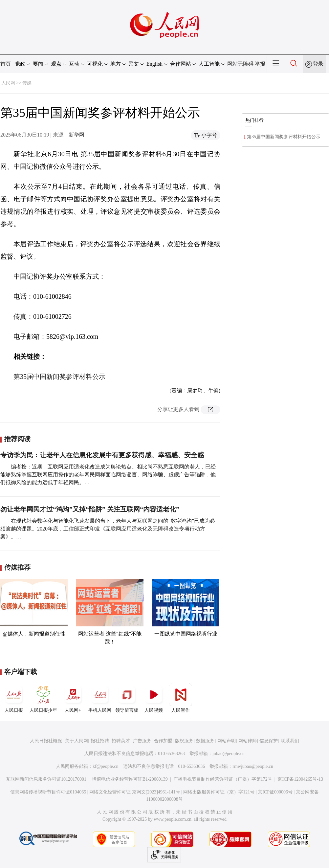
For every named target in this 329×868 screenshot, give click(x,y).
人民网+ (73, 698)
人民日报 (14, 698)
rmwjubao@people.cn (253, 766)
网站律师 (248, 741)
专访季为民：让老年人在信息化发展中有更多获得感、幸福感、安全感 (102, 455)
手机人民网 (100, 698)
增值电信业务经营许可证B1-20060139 (130, 779)
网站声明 (227, 741)
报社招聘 (100, 741)
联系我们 (290, 741)
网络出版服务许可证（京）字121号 (219, 792)
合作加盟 (163, 741)
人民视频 (154, 698)
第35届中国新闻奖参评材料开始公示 (284, 137)
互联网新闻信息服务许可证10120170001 (46, 779)
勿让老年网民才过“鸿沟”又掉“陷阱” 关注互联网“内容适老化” (90, 509)
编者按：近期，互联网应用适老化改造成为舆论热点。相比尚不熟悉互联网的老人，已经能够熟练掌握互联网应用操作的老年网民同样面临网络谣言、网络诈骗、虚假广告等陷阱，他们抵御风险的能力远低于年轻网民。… (108, 475)
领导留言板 (127, 698)
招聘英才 (121, 741)
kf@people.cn (106, 766)
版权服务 (184, 741)
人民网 (8, 83)
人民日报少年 (43, 698)
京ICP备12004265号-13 (300, 779)
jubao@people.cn (229, 754)
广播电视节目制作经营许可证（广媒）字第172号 (223, 779)
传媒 (27, 83)
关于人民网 (77, 741)
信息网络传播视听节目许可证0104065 (48, 792)
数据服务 (205, 741)
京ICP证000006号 (275, 792)
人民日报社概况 (46, 741)
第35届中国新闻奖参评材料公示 (59, 377)
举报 (260, 64)
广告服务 (142, 741)
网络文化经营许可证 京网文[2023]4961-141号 (135, 792)
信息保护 (269, 741)
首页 (6, 64)
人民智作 (181, 698)
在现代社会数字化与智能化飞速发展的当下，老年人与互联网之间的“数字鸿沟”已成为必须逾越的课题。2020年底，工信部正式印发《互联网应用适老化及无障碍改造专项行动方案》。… (108, 529)
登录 (318, 64)
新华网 (77, 135)
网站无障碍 (240, 64)
